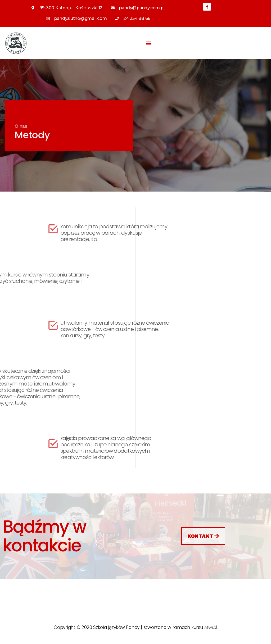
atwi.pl (211, 627)
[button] (149, 43)
